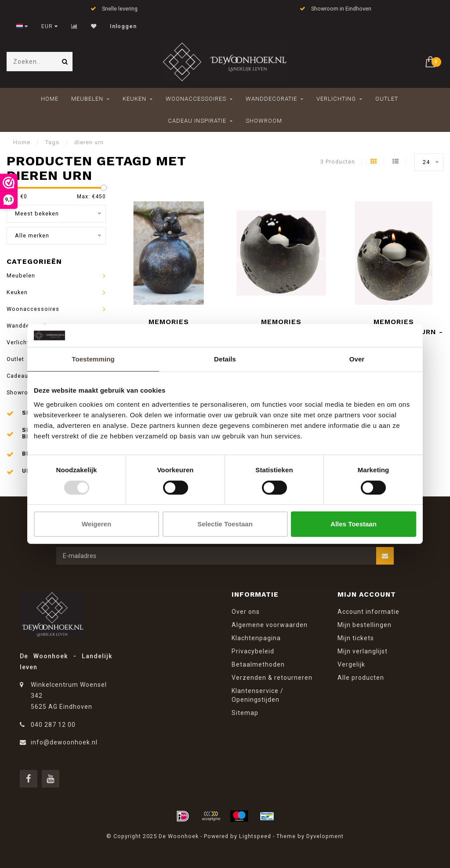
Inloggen (123, 26)
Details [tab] (225, 359)
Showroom (264, 121)
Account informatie (368, 612)
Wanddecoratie (271, 99)
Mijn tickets (356, 638)
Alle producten (361, 678)
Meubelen (87, 99)
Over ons (246, 612)
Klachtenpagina (256, 638)
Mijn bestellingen (365, 625)
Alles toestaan (354, 524)
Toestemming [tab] (93, 359)
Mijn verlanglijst (363, 651)
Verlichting (336, 99)
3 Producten (338, 162)
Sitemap (245, 713)
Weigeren (96, 524)
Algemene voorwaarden (270, 625)
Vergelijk (351, 664)
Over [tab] (357, 359)
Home (50, 99)
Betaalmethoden (258, 664)
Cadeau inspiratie (197, 121)
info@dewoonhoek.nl (64, 742)
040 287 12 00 (53, 725)
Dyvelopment (325, 836)
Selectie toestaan (225, 524)
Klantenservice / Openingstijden (258, 695)
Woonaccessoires (196, 99)
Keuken (134, 99)
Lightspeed (255, 836)
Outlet (387, 99)
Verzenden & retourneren (272, 678)
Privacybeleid (253, 651)
